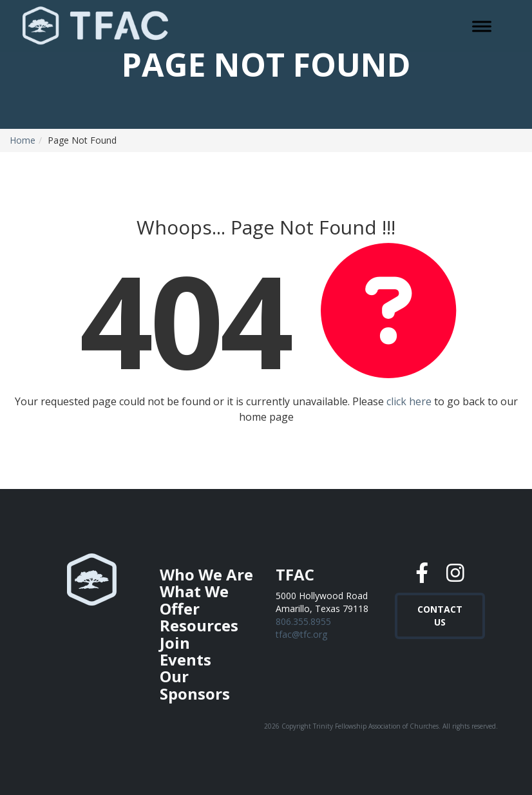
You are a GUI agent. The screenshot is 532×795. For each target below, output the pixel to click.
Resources (199, 625)
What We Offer (194, 599)
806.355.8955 (303, 621)
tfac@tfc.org (301, 634)
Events (185, 659)
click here (409, 401)
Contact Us (440, 612)
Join (175, 643)
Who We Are (206, 574)
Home (23, 140)
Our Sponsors (195, 685)
